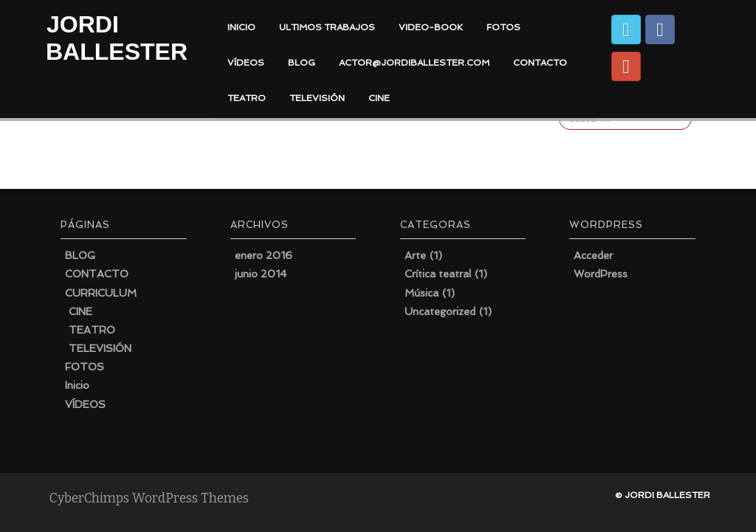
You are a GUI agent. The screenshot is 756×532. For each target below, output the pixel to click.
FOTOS (504, 27)
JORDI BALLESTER (117, 38)
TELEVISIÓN (317, 98)
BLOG (302, 63)
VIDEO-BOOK (431, 27)
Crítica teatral (438, 274)
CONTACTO (540, 63)
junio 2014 (261, 274)
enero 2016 (264, 255)
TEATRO (247, 98)
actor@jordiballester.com (414, 63)
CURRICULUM (101, 293)
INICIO (241, 27)
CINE (379, 98)
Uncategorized (440, 311)
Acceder (593, 255)
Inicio (77, 385)
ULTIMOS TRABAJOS (327, 27)
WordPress (601, 274)
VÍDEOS (246, 63)
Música (422, 293)
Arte (415, 255)
